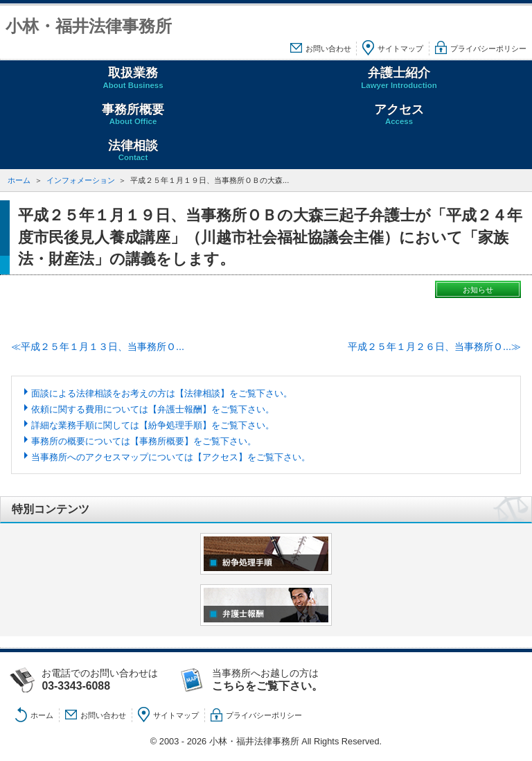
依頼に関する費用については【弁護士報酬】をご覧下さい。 (153, 409)
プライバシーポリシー (488, 49)
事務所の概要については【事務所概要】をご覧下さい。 (144, 441)
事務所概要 (133, 115)
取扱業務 (133, 78)
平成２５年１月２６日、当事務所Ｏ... (429, 347)
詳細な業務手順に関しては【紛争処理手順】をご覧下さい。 (153, 425)
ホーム (19, 180)
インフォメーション (81, 180)
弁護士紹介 (399, 78)
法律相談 (133, 151)
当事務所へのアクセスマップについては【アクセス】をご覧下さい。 (171, 457)
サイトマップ (400, 49)
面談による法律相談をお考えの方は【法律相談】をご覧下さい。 (162, 393)
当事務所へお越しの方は (281, 680)
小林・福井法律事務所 (89, 26)
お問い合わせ (328, 49)
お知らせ (478, 290)
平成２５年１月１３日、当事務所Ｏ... (103, 347)
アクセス (399, 115)
